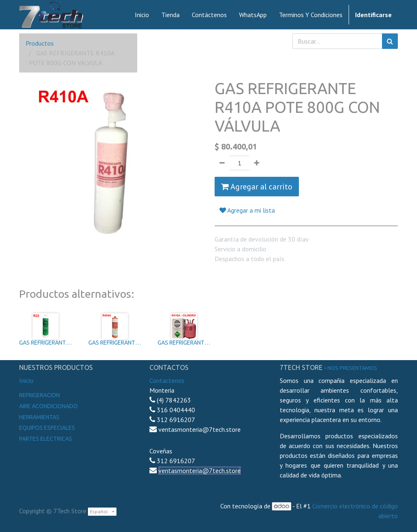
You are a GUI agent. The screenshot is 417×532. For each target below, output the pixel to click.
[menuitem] (142, 15)
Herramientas (39, 417)
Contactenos (167, 380)
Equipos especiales (47, 428)
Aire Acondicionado (48, 406)
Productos (40, 43)
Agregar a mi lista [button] (247, 210)
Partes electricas (46, 439)
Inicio (26, 380)
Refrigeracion (40, 395)
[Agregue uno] (257, 163)
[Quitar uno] (222, 163)
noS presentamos (352, 368)
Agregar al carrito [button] (257, 187)
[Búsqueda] (390, 41)
